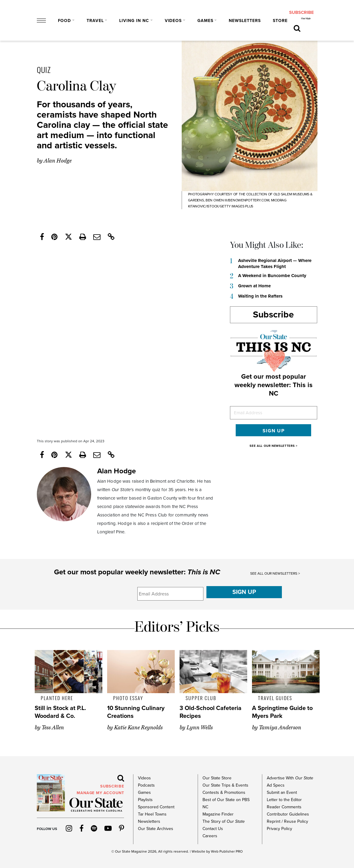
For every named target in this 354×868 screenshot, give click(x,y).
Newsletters (245, 21)
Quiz (44, 69)
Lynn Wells (200, 728)
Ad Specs (276, 785)
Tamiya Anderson (280, 728)
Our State (123, 851)
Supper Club (201, 698)
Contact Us (213, 829)
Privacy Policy (279, 829)
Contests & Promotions (224, 792)
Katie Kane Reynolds (138, 728)
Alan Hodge (58, 161)
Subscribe (273, 315)
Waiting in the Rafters (260, 296)
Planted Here (57, 698)
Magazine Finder (218, 814)
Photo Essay (128, 698)
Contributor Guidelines (288, 814)
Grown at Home (254, 286)
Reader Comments (284, 807)
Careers (210, 836)
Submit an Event (282, 792)
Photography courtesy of (213, 194)
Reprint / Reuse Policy (287, 821)
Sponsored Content (156, 807)
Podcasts (146, 785)
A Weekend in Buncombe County (272, 276)
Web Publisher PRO (227, 851)
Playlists (145, 800)
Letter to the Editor (284, 800)
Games (205, 21)
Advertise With (290, 778)
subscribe (301, 12)
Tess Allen (53, 728)
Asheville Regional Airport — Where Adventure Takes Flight (275, 264)
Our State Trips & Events (225, 785)
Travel (95, 21)
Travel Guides (275, 698)
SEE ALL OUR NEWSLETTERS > (273, 446)
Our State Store (217, 778)
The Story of (224, 821)
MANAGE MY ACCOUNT (100, 793)
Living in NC (134, 21)
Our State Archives (156, 829)
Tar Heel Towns (152, 814)
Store (280, 21)
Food (65, 21)
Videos (173, 21)
